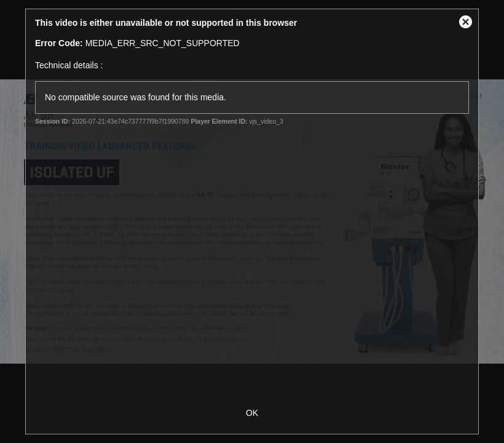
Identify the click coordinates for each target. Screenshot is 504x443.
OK (252, 413)
